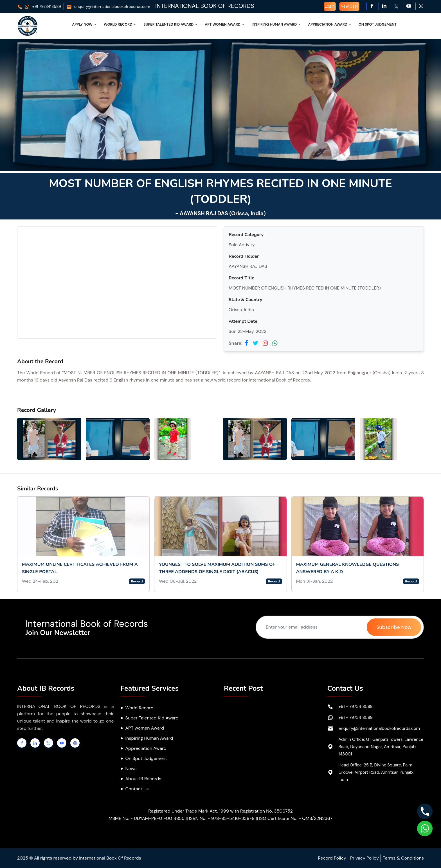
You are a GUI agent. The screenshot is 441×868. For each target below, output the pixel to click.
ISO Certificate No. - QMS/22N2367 (296, 818)
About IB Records (143, 779)
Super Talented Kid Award (171, 24)
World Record (120, 24)
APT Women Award (225, 24)
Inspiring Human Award (277, 24)
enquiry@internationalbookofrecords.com (108, 6)
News (131, 769)
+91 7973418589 (39, 6)
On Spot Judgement (378, 24)
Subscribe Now (394, 627)
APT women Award (145, 728)
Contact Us (137, 789)
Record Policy (332, 858)
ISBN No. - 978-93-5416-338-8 (222, 818)
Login (330, 6)
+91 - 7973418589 (356, 706)
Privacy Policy (364, 858)
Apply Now (85, 24)
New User (349, 6)
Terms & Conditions (403, 858)
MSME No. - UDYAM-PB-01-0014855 (147, 818)
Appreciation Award (330, 24)
